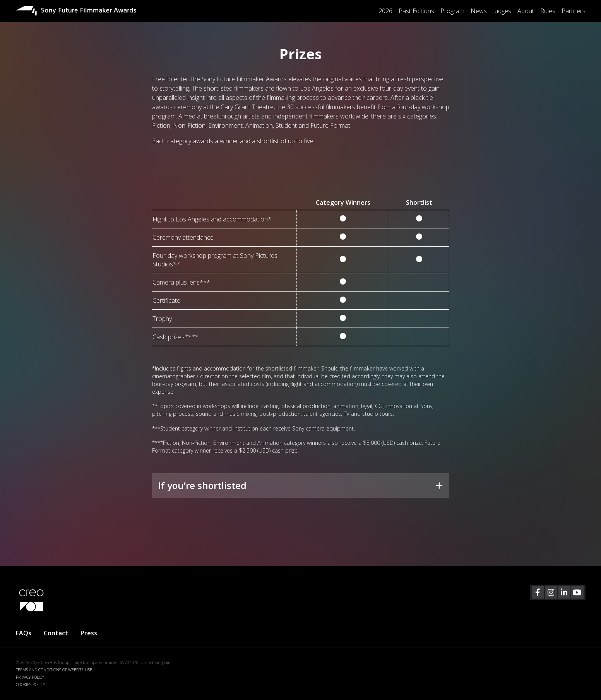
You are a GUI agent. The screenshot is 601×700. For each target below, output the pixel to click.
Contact (56, 633)
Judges (502, 11)
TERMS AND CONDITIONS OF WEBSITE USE (54, 670)
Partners (574, 11)
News (479, 11)
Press (89, 633)
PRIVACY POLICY (30, 677)
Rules (548, 11)
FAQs (24, 633)
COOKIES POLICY (30, 685)
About (526, 11)
